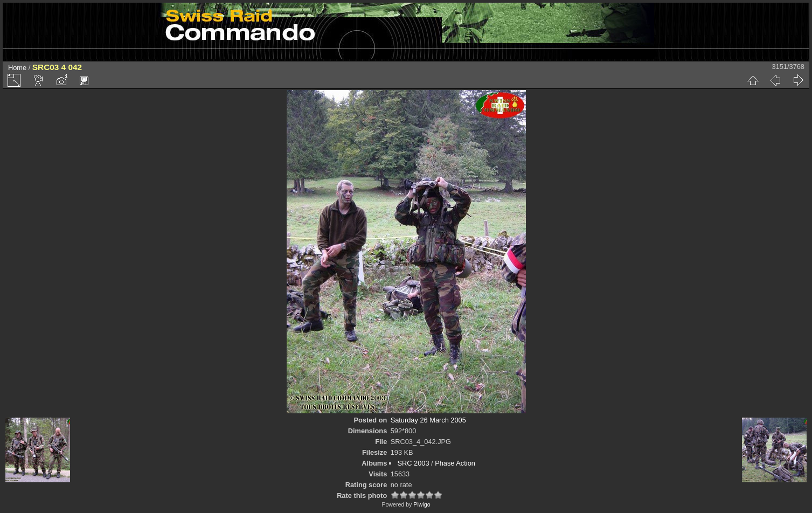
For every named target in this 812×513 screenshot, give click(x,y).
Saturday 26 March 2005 (428, 420)
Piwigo (422, 504)
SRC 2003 (413, 463)
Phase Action (455, 463)
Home (17, 68)
